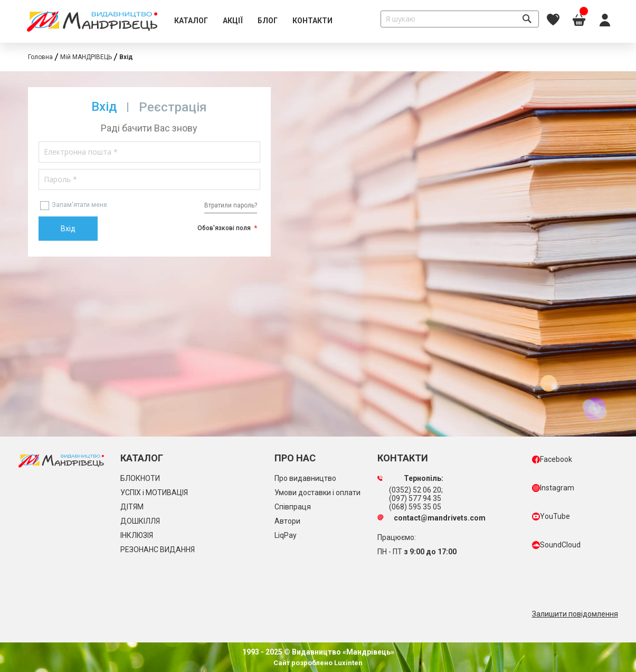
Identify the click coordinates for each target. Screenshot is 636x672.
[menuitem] (191, 21)
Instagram (553, 488)
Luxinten (348, 663)
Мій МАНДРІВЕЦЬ (86, 57)
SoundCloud (556, 545)
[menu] (253, 21)
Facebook (552, 459)
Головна (40, 57)
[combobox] (460, 19)
